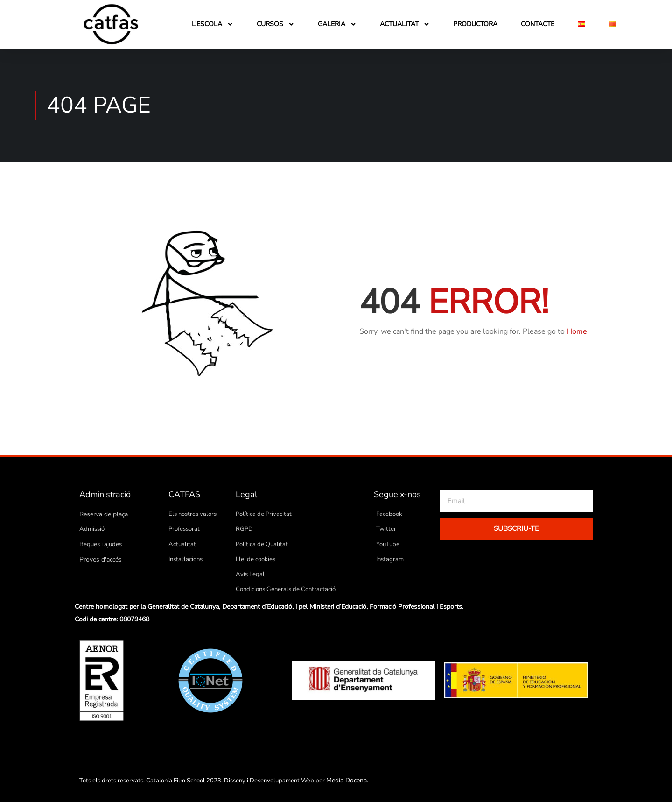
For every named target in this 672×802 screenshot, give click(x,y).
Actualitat (405, 24)
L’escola (213, 24)
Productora (475, 24)
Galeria (337, 24)
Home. (578, 331)
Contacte (538, 24)
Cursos (276, 24)
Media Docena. (346, 780)
